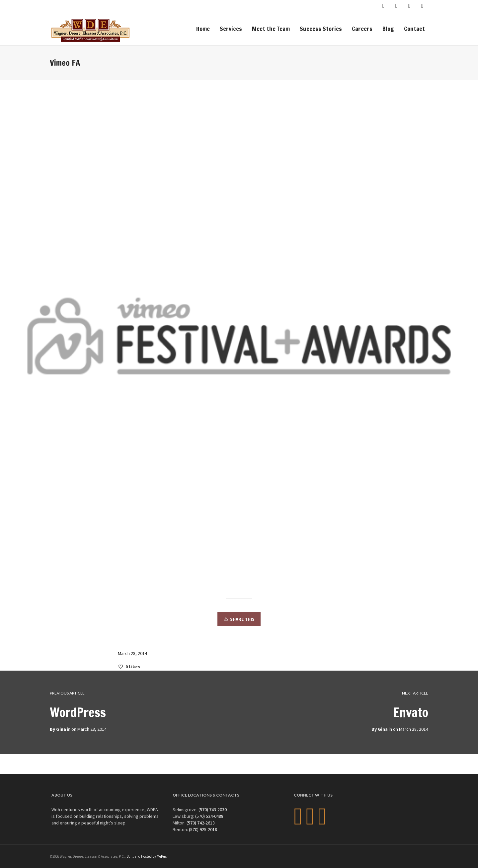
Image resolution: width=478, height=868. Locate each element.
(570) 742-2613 (201, 823)
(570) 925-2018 (203, 829)
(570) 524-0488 (209, 816)
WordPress (78, 712)
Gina (383, 729)
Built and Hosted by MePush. (148, 856)
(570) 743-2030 (213, 810)
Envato (411, 712)
